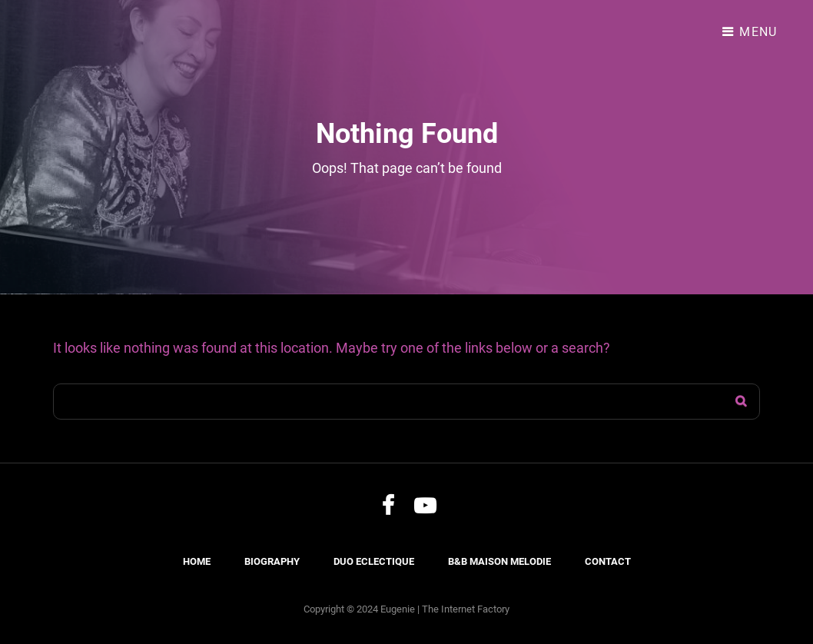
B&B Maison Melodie (499, 561)
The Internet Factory (466, 609)
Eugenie (398, 609)
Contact (608, 561)
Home (197, 561)
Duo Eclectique (374, 561)
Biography (272, 561)
